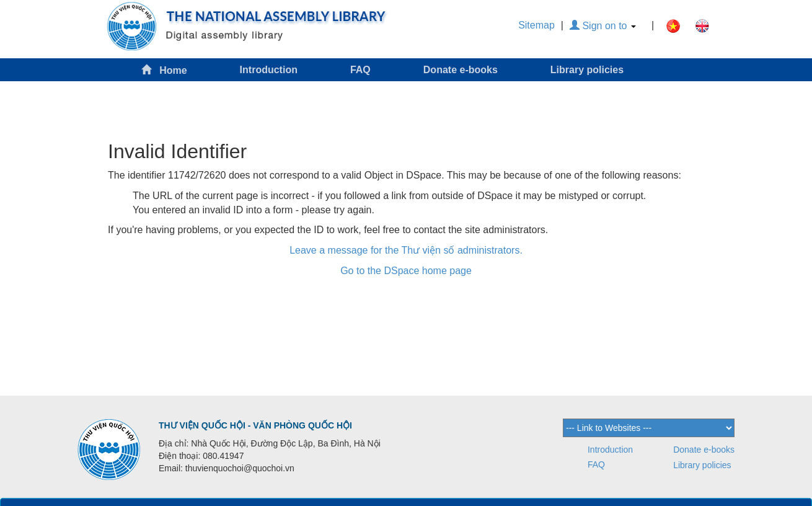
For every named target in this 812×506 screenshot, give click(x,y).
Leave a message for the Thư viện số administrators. (406, 250)
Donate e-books (461, 70)
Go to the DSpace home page (406, 271)
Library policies (587, 70)
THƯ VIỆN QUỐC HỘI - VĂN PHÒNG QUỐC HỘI (255, 425)
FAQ (360, 70)
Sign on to (603, 26)
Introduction (269, 70)
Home (164, 70)
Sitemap (536, 25)
